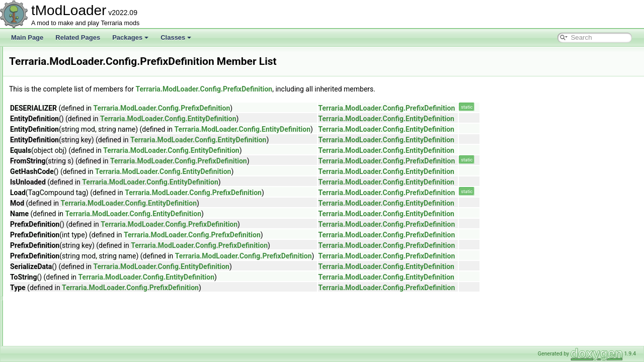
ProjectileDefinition (82, 212)
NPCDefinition (76, 168)
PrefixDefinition (78, 201)
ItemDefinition (76, 102)
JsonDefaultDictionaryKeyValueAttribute (111, 113)
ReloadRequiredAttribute (90, 234)
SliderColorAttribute (84, 267)
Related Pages (78, 37)
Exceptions (64, 323)
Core (56, 301)
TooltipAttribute (77, 290)
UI (52, 345)
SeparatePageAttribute (88, 245)
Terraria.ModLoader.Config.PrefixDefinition (330, 89)
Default (59, 312)
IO (53, 334)
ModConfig (72, 157)
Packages (130, 37)
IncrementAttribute (82, 90)
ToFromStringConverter (89, 279)
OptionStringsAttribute (87, 190)
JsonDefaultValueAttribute (92, 135)
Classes (176, 37)
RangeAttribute (77, 223)
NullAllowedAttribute (84, 179)
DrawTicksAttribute (83, 57)
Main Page (27, 37)
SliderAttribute (76, 256)
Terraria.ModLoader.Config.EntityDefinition (294, 119)
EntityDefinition (77, 68)
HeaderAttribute (78, 79)
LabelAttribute (76, 146)
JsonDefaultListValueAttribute (97, 124)
